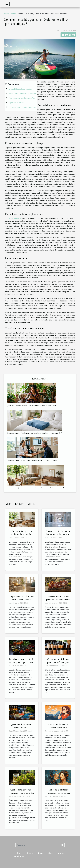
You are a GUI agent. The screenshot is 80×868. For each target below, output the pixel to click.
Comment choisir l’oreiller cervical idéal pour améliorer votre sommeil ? (34, 433)
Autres (14, 14)
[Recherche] (37, 845)
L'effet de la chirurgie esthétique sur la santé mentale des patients (58, 793)
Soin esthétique (19, 855)
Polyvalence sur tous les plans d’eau (22, 98)
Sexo (51, 853)
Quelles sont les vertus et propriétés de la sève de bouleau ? (22, 793)
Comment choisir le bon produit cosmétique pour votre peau (58, 662)
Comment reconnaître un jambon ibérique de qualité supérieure (58, 600)
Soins (40, 853)
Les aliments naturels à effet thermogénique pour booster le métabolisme (22, 662)
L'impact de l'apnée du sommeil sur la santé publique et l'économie (58, 728)
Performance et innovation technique (22, 94)
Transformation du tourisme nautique (22, 107)
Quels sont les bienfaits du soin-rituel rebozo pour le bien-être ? (31, 406)
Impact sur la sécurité (16, 103)
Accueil (6, 14)
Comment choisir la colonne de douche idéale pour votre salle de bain (58, 534)
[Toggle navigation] (7, 4)
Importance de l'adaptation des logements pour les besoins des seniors (22, 600)
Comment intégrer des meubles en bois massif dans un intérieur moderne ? (35, 488)
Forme (29, 853)
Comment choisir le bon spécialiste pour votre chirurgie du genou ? (33, 460)
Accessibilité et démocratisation (20, 89)
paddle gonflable (15, 219)
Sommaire (14, 84)
